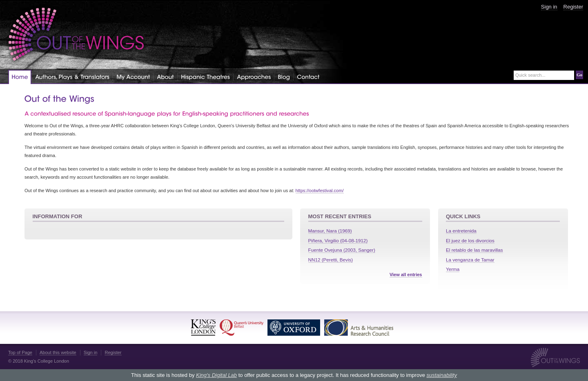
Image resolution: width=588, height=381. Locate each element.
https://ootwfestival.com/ (320, 190)
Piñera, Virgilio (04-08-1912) (338, 240)
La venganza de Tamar (470, 260)
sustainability (441, 375)
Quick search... (530, 75)
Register (573, 7)
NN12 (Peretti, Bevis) (331, 260)
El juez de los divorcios (470, 240)
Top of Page (20, 352)
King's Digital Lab (216, 375)
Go (579, 75)
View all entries (406, 275)
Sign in (549, 7)
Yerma (453, 269)
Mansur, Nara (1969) (330, 231)
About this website (58, 352)
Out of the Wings (76, 34)
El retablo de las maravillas (474, 250)
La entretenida (461, 231)
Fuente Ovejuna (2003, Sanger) (342, 250)
